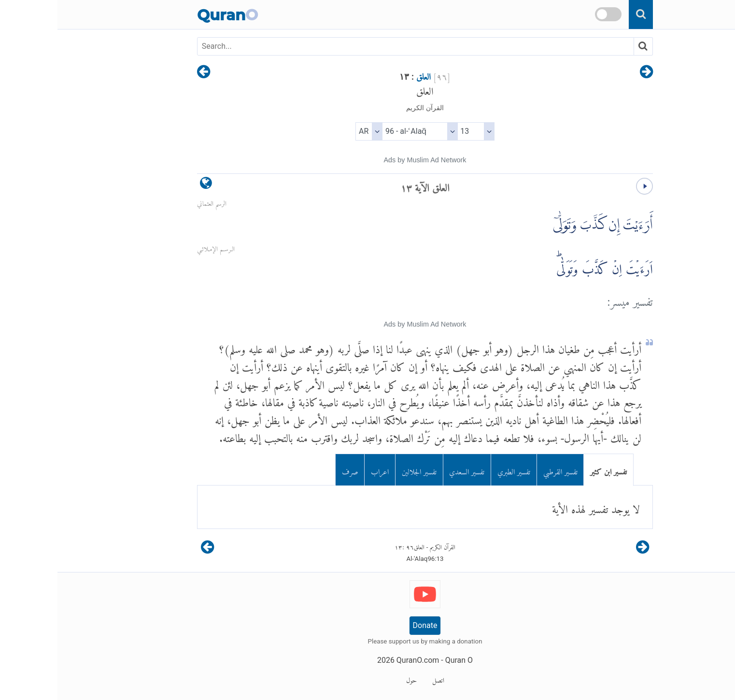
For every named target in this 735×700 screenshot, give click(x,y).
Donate (368, 625)
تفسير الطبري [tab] (456, 470)
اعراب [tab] (322, 470)
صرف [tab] (293, 470)
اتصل (381, 679)
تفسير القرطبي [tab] (503, 470)
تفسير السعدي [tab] (409, 470)
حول (354, 679)
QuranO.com (360, 660)
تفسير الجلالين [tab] (362, 470)
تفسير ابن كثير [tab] (551, 470)
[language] (148, 185)
